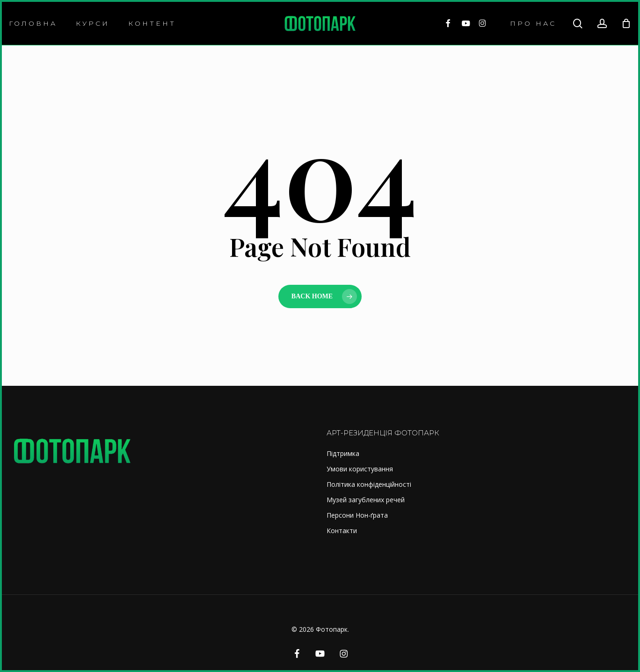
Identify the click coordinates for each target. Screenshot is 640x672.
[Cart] (626, 23)
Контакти (342, 531)
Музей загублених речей (366, 500)
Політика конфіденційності (369, 484)
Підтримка (343, 453)
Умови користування (360, 469)
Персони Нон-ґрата (357, 515)
